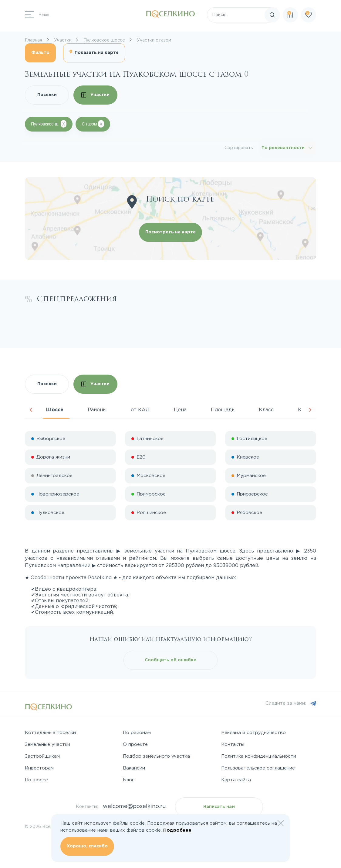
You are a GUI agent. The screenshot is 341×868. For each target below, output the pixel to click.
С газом (93, 124)
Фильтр (40, 53)
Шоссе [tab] (55, 410)
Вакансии (134, 768)
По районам (137, 733)
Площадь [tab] (223, 410)
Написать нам (219, 807)
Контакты (233, 744)
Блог (128, 780)
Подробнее (177, 830)
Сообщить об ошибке (170, 660)
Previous (31, 410)
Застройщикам (42, 756)
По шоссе (36, 780)
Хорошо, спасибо (87, 846)
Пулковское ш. (49, 124)
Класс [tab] (266, 410)
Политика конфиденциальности (259, 756)
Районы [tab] (97, 410)
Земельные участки (47, 744)
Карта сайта (236, 780)
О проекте (135, 744)
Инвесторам (39, 768)
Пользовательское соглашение (258, 768)
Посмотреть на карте (170, 232)
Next (310, 410)
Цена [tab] (180, 410)
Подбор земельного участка (156, 756)
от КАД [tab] (140, 410)
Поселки (47, 95)
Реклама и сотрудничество (253, 733)
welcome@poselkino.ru (134, 806)
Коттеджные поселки (50, 733)
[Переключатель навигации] (37, 15)
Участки (96, 95)
